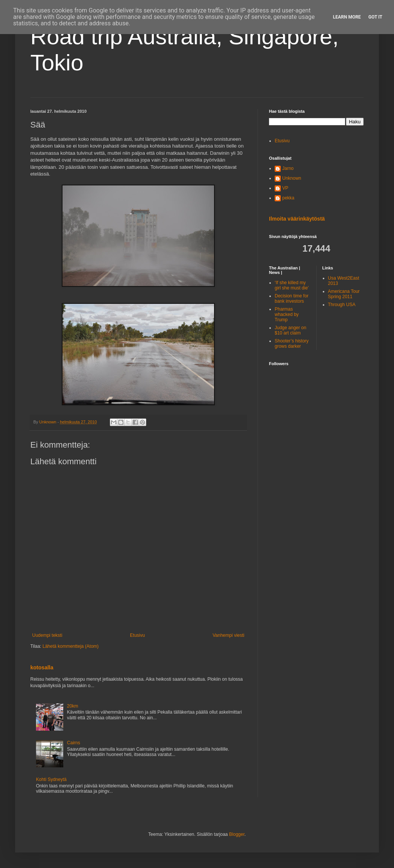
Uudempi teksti (47, 635)
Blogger (237, 834)
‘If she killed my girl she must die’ (292, 285)
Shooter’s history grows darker (292, 344)
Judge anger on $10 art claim (290, 330)
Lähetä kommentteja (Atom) (70, 646)
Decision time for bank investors (292, 299)
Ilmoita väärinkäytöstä (297, 219)
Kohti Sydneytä (51, 779)
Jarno (288, 168)
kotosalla (42, 667)
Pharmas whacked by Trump (287, 315)
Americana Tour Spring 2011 (344, 294)
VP (285, 188)
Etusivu (137, 635)
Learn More (347, 17)
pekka (288, 198)
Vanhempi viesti (228, 635)
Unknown (292, 178)
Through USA (342, 305)
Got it (375, 17)
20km (73, 706)
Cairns (74, 743)
